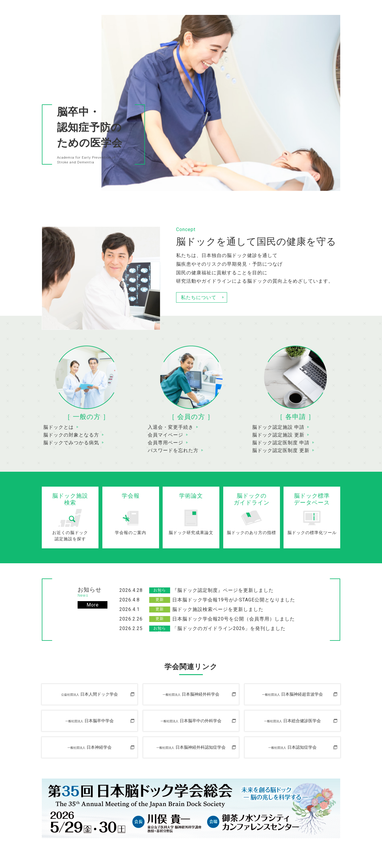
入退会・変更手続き (171, 427)
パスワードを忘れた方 (173, 450)
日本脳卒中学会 (90, 721)
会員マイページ (165, 435)
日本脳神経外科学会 (191, 694)
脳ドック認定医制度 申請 (281, 443)
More (93, 605)
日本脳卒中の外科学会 (191, 721)
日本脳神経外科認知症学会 (191, 747)
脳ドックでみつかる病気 (71, 443)
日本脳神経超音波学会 (292, 694)
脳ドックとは (58, 427)
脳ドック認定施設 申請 (278, 427)
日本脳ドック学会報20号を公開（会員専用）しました (234, 619)
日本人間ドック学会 (90, 694)
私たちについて (199, 297)
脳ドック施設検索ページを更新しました (218, 609)
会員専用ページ (165, 443)
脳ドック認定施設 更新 (278, 435)
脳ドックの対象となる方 (71, 435)
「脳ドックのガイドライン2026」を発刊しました (229, 628)
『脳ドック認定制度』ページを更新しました (223, 590)
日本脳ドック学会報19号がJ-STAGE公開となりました (234, 600)
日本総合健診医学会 (292, 721)
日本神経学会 (90, 747)
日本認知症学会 (292, 747)
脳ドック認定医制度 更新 (281, 450)
